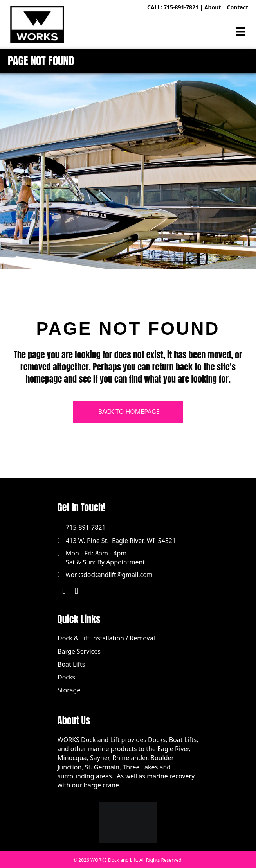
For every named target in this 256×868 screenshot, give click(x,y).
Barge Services (79, 651)
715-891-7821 (181, 7)
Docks (66, 677)
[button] (64, 591)
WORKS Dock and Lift (114, 860)
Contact (237, 7)
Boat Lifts (71, 664)
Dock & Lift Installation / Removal (106, 638)
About (213, 7)
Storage (69, 690)
